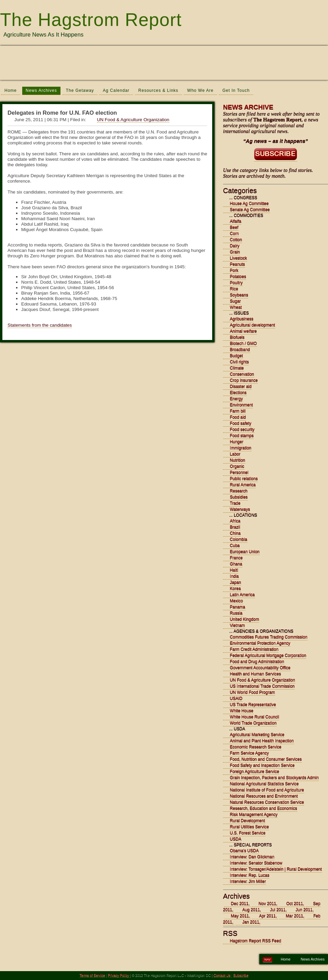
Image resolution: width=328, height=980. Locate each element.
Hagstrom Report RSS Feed (256, 941)
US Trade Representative (253, 705)
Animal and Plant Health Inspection (262, 741)
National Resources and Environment (264, 796)
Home (11, 90)
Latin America (242, 595)
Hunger (237, 442)
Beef (234, 227)
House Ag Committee (249, 203)
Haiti (234, 570)
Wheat (236, 307)
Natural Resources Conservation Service (267, 802)
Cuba (235, 545)
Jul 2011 (278, 910)
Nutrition (238, 460)
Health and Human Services (255, 674)
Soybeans (239, 295)
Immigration (241, 448)
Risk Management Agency (254, 814)
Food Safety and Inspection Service (262, 765)
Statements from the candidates (40, 325)
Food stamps (242, 436)
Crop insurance (244, 380)
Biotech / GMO (243, 343)
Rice (234, 289)
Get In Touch (236, 90)
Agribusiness (242, 319)
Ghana (236, 564)
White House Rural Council (255, 717)
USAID (236, 698)
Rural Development (248, 821)
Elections (238, 393)
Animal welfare (243, 331)
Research (239, 491)
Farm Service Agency (249, 753)
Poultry (236, 283)
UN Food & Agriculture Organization (133, 120)
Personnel (239, 472)
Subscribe (241, 975)
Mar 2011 (295, 916)
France (236, 558)
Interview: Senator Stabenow (256, 863)
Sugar (235, 301)
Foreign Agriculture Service (255, 771)
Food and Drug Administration (257, 662)
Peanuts (237, 264)
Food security (242, 429)
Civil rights (239, 362)
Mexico (236, 601)
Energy (236, 399)
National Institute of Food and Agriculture (267, 790)
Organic (237, 466)
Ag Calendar (116, 90)
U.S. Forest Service (248, 833)
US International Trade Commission (262, 686)
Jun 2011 (304, 910)
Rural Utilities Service (249, 827)
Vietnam (237, 625)
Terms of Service (92, 975)
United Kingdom (244, 619)
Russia (236, 613)
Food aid (238, 417)
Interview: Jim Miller (248, 881)
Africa (235, 521)
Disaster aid (241, 386)
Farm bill (238, 411)
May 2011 (240, 916)
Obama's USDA (244, 851)
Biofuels (237, 337)
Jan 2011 (251, 922)
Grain (235, 252)
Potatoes (238, 276)
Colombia (239, 539)
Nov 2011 (267, 904)
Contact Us (222, 975)
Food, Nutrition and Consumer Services (266, 759)
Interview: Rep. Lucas (250, 875)
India (234, 576)
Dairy (235, 246)
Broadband (240, 350)
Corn (234, 233)
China (235, 533)
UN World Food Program (252, 692)
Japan (236, 582)
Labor (235, 454)
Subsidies (239, 497)
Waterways (240, 509)
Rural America (243, 485)
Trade (235, 503)
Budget (236, 356)
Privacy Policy (119, 975)
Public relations (244, 479)
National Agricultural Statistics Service (264, 784)
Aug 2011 (251, 910)
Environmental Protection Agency (260, 643)
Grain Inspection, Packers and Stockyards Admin (274, 778)
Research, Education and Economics (264, 808)
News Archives (41, 90)
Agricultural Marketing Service (257, 735)
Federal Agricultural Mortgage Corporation (268, 655)
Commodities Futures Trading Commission (269, 637)
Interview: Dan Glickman (252, 857)
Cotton (236, 240)
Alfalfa (236, 221)
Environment (241, 405)
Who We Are (200, 90)
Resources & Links (158, 90)
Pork (234, 270)
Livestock (238, 258)
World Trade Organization (253, 723)
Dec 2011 (240, 904)
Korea (235, 588)
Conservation (242, 374)
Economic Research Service (256, 747)
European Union (245, 552)
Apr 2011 (267, 916)
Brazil (235, 527)
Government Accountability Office (260, 668)
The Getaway (80, 90)
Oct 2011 (295, 904)
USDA (236, 839)
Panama (238, 607)
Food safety (241, 423)
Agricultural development (252, 325)
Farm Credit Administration (254, 649)
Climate (237, 368)
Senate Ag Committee (250, 210)
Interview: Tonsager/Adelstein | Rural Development (276, 869)
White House (242, 711)
